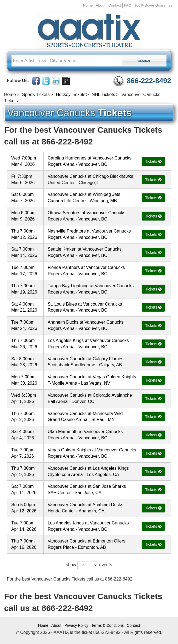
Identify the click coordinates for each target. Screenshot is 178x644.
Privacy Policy (76, 625)
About (101, 5)
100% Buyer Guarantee (153, 5)
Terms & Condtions (108, 625)
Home (88, 5)
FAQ (128, 5)
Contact (115, 5)
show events (89, 565)
